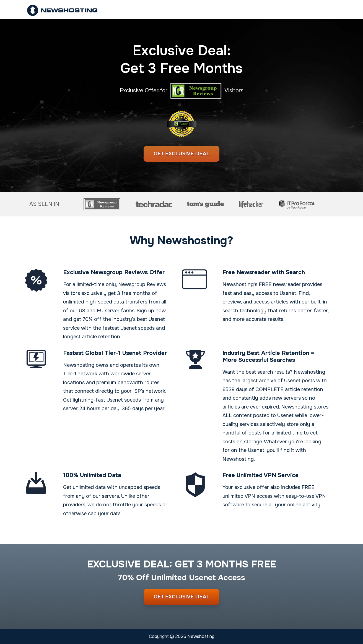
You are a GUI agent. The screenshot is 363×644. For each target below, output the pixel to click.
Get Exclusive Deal (181, 154)
